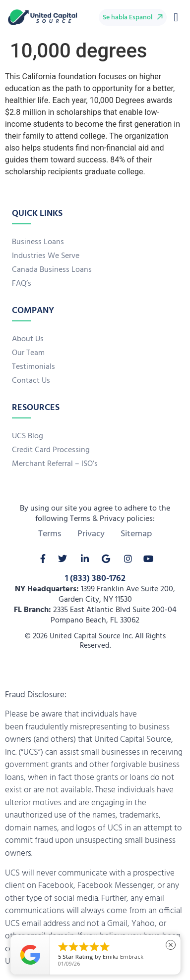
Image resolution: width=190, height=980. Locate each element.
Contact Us (31, 381)
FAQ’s (22, 284)
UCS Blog (28, 436)
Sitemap (136, 534)
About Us (28, 339)
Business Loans (38, 242)
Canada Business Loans (52, 270)
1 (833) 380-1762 (95, 579)
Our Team (28, 353)
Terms (50, 534)
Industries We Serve (46, 256)
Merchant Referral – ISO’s (55, 464)
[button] (176, 17)
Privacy (91, 534)
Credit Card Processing (51, 450)
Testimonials (33, 367)
